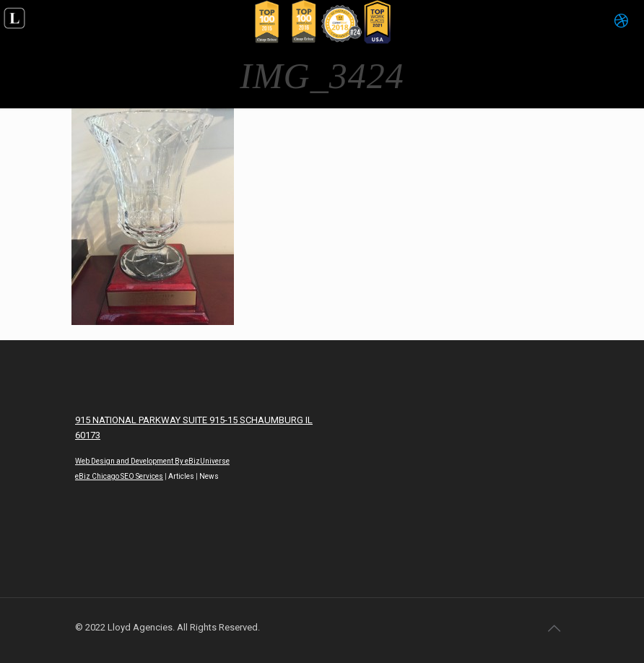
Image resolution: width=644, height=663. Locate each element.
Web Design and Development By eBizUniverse (152, 461)
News (209, 476)
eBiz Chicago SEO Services (119, 476)
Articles (181, 476)
